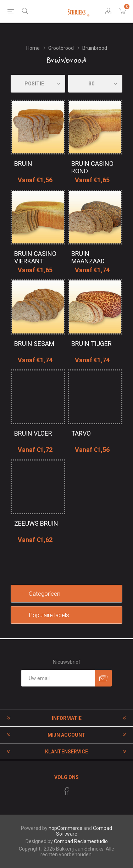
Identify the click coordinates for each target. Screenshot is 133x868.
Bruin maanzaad (88, 257)
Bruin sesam (34, 344)
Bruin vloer (33, 433)
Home (33, 48)
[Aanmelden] (58, 678)
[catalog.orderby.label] (38, 84)
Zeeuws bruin (36, 523)
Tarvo (81, 433)
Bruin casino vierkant (35, 257)
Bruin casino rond (92, 167)
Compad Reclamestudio (81, 841)
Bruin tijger (92, 344)
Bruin (23, 164)
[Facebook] (67, 791)
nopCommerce (65, 828)
